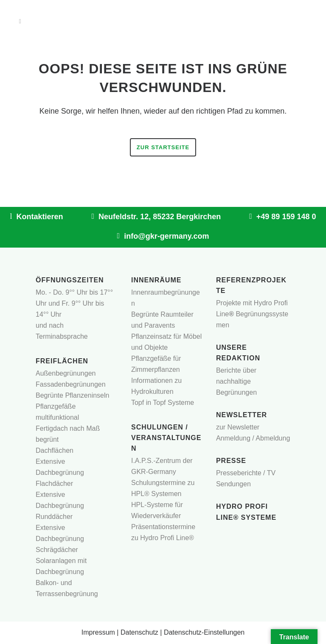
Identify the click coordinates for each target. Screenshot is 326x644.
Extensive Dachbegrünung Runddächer (60, 506)
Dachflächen (55, 450)
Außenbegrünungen (66, 373)
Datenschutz (139, 632)
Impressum (98, 632)
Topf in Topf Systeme (163, 403)
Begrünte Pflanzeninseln (72, 395)
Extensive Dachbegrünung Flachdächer (60, 473)
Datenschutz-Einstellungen (204, 632)
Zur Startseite (163, 147)
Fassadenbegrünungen (71, 384)
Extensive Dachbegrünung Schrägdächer (60, 539)
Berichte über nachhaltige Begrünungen (236, 381)
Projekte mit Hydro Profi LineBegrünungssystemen (252, 314)
